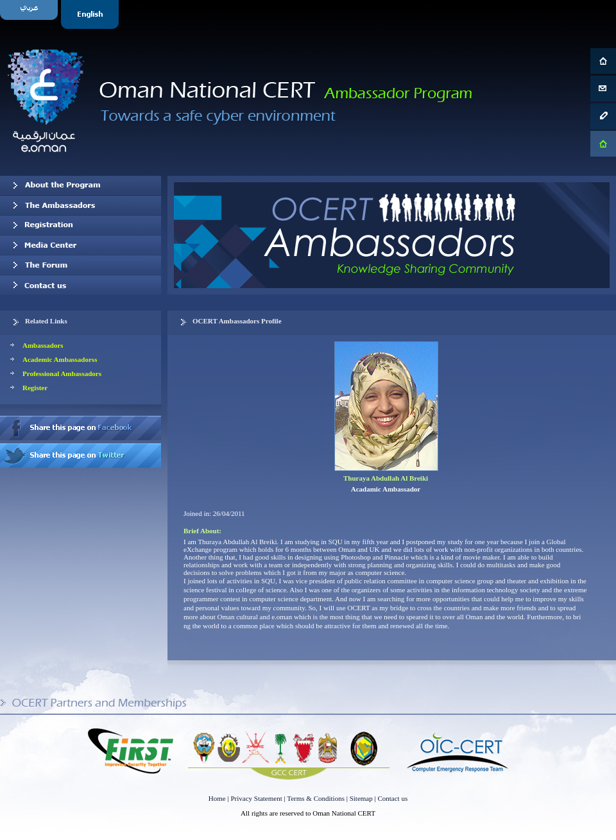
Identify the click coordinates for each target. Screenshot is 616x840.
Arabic (30, 14)
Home (217, 798)
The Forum (81, 265)
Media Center (81, 245)
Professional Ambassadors (62, 373)
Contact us (81, 285)
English (91, 14)
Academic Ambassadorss (60, 359)
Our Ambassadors (81, 205)
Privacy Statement (256, 798)
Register (35, 388)
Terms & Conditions (316, 798)
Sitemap (361, 798)
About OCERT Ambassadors (81, 185)
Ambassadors (43, 345)
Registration (81, 225)
